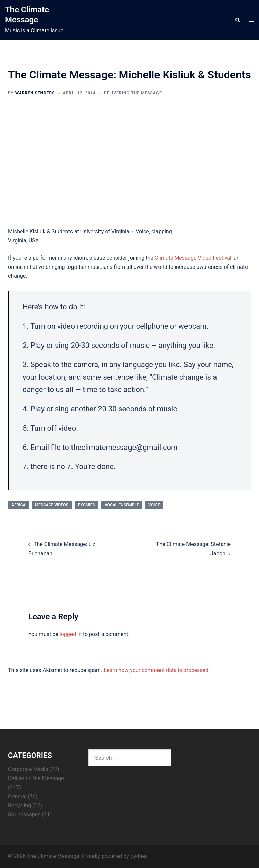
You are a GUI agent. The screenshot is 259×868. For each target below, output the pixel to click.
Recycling (20, 805)
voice (154, 505)
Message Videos (52, 505)
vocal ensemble (122, 505)
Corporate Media (28, 769)
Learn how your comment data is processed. (157, 670)
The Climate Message (27, 15)
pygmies (87, 505)
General (17, 797)
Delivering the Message (133, 93)
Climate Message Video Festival (193, 258)
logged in (71, 634)
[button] (237, 20)
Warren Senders (35, 93)
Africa (19, 505)
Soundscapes (24, 814)
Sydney (139, 856)
